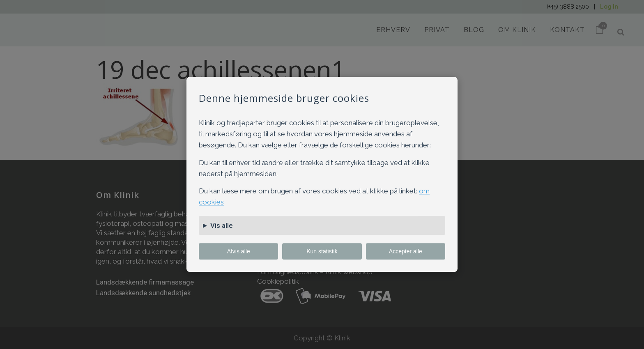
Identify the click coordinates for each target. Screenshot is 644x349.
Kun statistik (322, 252)
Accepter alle (406, 252)
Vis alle (222, 226)
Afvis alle (239, 252)
